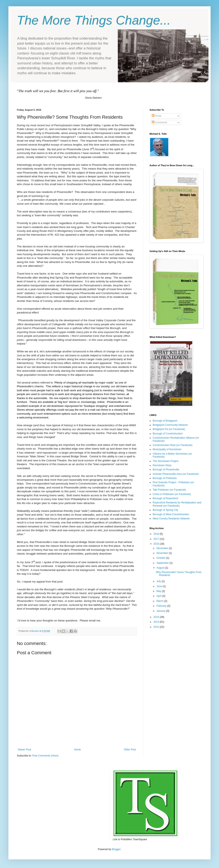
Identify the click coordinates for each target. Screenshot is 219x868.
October (161, 558)
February (162, 606)
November (163, 553)
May (159, 591)
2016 (157, 544)
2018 (157, 534)
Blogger (116, 849)
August (161, 568)
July (159, 581)
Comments (160, 122)
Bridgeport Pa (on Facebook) (169, 429)
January (161, 611)
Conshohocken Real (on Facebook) (173, 445)
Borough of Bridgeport (165, 421)
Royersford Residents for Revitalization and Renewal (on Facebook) (177, 504)
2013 (157, 627)
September (163, 563)
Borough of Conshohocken (168, 434)
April (159, 596)
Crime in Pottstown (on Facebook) (172, 494)
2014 (157, 622)
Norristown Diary (162, 465)
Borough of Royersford (165, 498)
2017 (157, 539)
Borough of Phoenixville (166, 470)
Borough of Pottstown (165, 478)
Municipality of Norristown (167, 449)
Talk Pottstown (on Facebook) (169, 490)
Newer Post (24, 750)
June (160, 586)
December (163, 548)
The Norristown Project (166, 461)
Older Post (130, 750)
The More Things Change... (94, 20)
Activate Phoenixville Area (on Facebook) (176, 474)
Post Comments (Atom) (45, 756)
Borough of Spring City (165, 510)
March (160, 601)
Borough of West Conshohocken (171, 514)
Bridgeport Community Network (170, 425)
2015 (157, 617)
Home (77, 750)
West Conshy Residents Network (171, 519)
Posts (157, 116)
